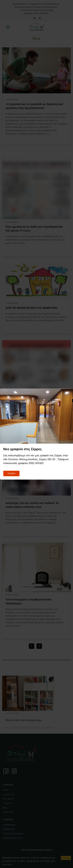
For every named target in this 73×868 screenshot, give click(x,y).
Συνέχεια (11, 473)
